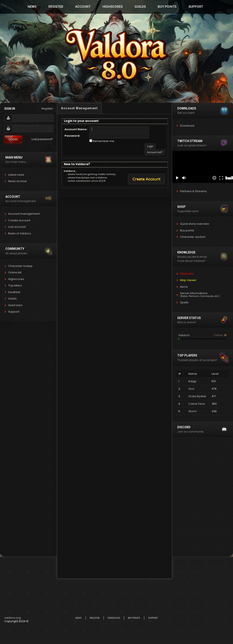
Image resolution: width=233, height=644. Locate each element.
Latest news (16, 175)
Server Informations (200, 295)
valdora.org (13, 618)
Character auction (193, 237)
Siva (191, 389)
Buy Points (167, 7)
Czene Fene (197, 404)
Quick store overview (195, 224)
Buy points (187, 230)
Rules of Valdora (20, 233)
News (32, 7)
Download (187, 126)
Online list (15, 272)
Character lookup (20, 266)
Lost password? (42, 139)
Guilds (140, 7)
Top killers (15, 285)
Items (184, 287)
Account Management (79, 108)
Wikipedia (187, 274)
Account (83, 7)
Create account (19, 220)
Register (56, 7)
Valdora (184, 335)
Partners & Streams (193, 191)
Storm (193, 411)
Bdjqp (192, 381)
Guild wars (15, 305)
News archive (17, 181)
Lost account (17, 227)
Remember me (104, 141)
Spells (184, 302)
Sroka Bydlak (197, 396)
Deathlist (14, 292)
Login (13, 139)
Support (196, 7)
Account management (24, 214)
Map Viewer (188, 280)
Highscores (113, 7)
